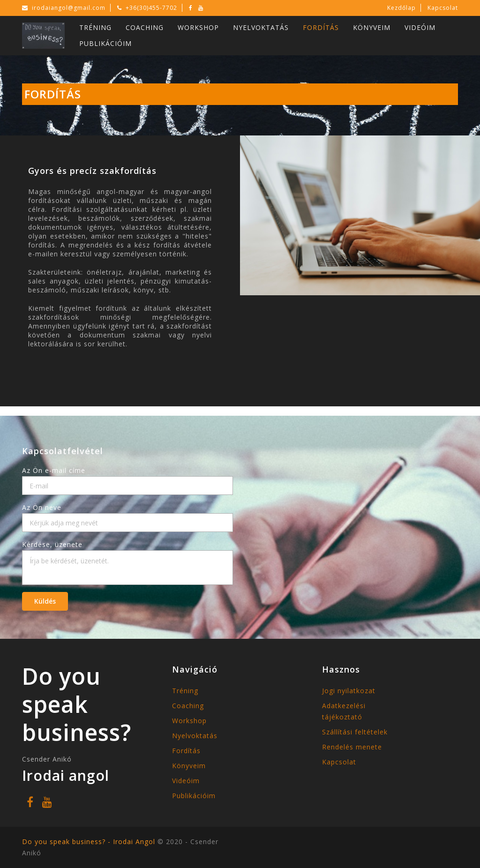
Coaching (145, 27)
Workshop (198, 27)
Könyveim (372, 27)
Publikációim (105, 43)
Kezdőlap (401, 8)
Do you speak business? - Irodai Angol (90, 842)
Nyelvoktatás (261, 27)
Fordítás (321, 27)
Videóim (420, 27)
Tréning (95, 27)
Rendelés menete (352, 747)
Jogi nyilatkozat (349, 691)
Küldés (45, 601)
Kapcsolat (443, 8)
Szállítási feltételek (355, 732)
